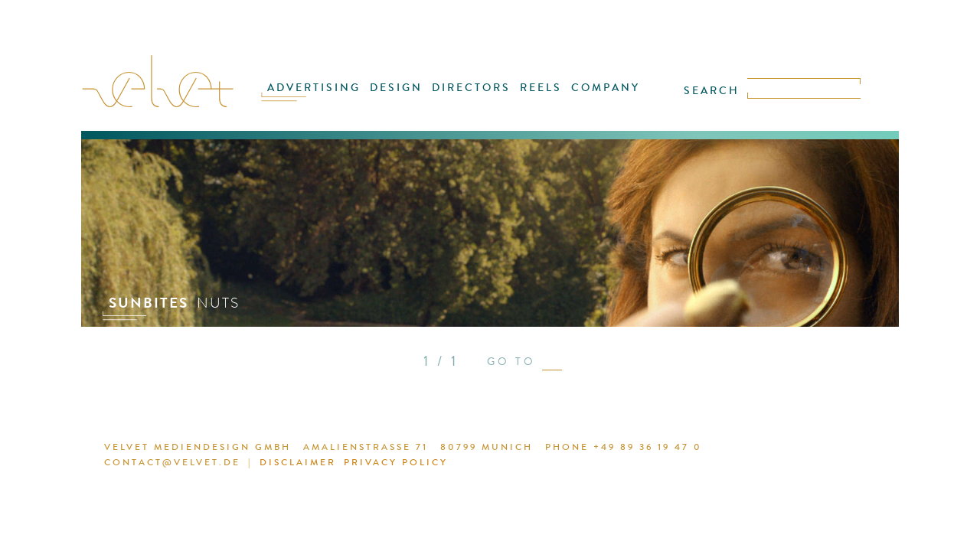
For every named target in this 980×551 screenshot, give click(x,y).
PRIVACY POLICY (360, 465)
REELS (536, 97)
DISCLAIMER (269, 465)
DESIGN (405, 97)
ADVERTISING (330, 97)
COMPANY (593, 97)
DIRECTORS (473, 97)
